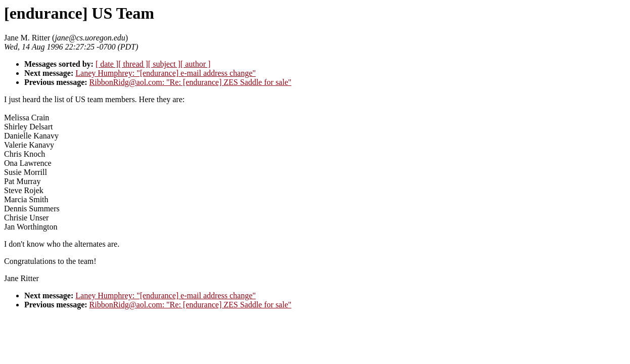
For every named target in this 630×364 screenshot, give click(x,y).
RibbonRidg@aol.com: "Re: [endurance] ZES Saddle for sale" (191, 82)
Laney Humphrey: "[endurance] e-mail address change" (165, 73)
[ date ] (107, 64)
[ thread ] (133, 64)
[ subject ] (164, 64)
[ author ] (196, 64)
